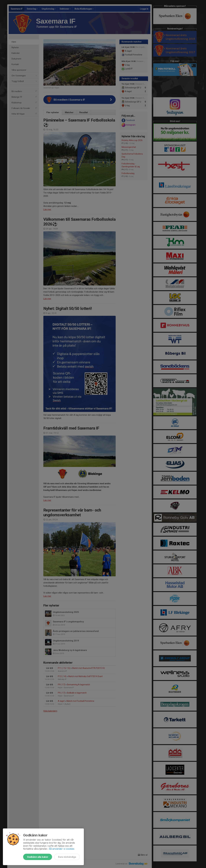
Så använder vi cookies (62, 849)
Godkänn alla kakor (38, 857)
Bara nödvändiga (67, 857)
